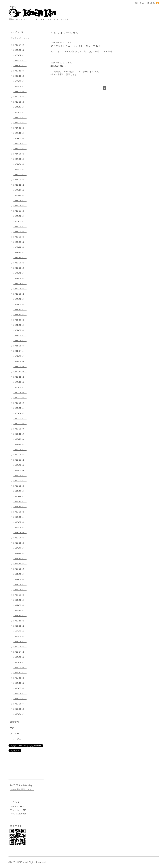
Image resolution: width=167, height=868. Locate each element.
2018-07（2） (20, 522)
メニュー (15, 734)
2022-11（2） (20, 252)
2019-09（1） (20, 450)
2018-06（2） (20, 527)
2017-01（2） (20, 605)
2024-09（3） (20, 138)
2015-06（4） (20, 704)
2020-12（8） (20, 372)
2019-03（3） (20, 481)
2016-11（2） (20, 616)
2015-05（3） (20, 709)
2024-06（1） (20, 154)
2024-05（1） (20, 159)
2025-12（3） (20, 66)
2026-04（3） (20, 45)
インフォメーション (20, 38)
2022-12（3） (20, 247)
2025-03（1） (20, 112)
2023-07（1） (20, 211)
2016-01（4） (20, 667)
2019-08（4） (20, 455)
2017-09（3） (20, 569)
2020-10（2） (20, 382)
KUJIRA (20, 862)
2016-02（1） (20, 662)
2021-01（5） (20, 367)
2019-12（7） (20, 434)
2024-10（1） (20, 133)
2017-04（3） (20, 590)
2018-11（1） (20, 501)
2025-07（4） (20, 92)
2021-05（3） (20, 346)
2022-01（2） (20, 304)
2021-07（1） (20, 335)
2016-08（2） (20, 631)
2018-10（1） (20, 507)
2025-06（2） (20, 97)
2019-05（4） (20, 470)
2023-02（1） (20, 237)
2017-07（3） (20, 579)
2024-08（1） (20, 143)
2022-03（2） (20, 294)
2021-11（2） (20, 315)
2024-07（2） (20, 149)
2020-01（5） (20, 429)
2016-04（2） (20, 652)
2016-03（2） (20, 657)
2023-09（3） (20, 201)
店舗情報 (15, 722)
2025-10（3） (20, 76)
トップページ (17, 32)
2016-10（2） (20, 621)
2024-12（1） (20, 128)
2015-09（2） (20, 688)
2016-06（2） (20, 642)
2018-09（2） (20, 512)
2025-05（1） (20, 102)
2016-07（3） (20, 636)
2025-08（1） (20, 86)
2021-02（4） (20, 361)
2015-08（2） (20, 693)
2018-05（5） (20, 533)
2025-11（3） (20, 71)
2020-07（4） (20, 398)
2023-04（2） (20, 226)
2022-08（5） (20, 268)
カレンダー (16, 739)
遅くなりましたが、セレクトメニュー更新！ (76, 46)
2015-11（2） (20, 678)
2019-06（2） (20, 465)
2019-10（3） (20, 444)
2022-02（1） (20, 299)
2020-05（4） (20, 408)
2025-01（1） (20, 123)
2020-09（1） (20, 387)
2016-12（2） (20, 610)
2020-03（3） (20, 418)
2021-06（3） (20, 341)
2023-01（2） (20, 242)
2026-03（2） (20, 50)
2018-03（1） (20, 543)
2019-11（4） (20, 439)
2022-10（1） (20, 258)
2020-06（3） (20, 403)
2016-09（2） (20, 626)
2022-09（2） (20, 263)
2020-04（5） (20, 413)
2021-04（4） (20, 351)
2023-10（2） (20, 195)
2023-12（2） (20, 185)
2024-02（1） (20, 175)
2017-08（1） (20, 574)
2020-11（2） (20, 377)
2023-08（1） (20, 206)
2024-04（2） (20, 164)
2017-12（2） (20, 553)
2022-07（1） (20, 273)
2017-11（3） (20, 559)
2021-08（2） (20, 330)
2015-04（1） (20, 714)
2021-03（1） (20, 356)
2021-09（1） (20, 325)
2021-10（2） (20, 320)
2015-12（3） (20, 673)
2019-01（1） (20, 491)
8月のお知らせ (59, 66)
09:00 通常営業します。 (22, 790)
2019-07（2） (20, 460)
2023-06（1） (20, 216)
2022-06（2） (20, 278)
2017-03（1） (20, 595)
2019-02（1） (20, 486)
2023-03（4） (20, 232)
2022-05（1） (20, 284)
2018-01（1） (20, 548)
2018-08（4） (20, 517)
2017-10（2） (20, 564)
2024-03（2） (20, 169)
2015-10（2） (20, 683)
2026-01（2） (20, 60)
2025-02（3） (20, 117)
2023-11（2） (20, 190)
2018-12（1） (20, 496)
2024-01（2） (20, 180)
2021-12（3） (20, 309)
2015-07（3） (20, 699)
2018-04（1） (20, 538)
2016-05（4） (20, 647)
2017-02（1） (20, 600)
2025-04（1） (20, 107)
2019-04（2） (20, 476)
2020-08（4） (20, 392)
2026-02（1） (20, 55)
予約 (12, 728)
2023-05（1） (20, 221)
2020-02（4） (20, 424)
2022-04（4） (20, 289)
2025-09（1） (20, 81)
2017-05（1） (20, 584)
